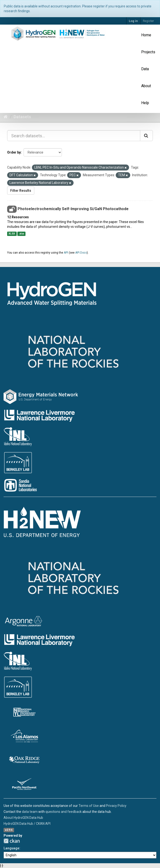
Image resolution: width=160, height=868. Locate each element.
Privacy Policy (116, 806)
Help (145, 103)
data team (30, 812)
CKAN (12, 841)
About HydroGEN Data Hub (23, 818)
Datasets (22, 117)
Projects (148, 52)
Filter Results (21, 191)
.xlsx (21, 234)
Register (148, 21)
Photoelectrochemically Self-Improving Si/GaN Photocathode (73, 209)
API (66, 253)
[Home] (6, 117)
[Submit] (146, 136)
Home (146, 35)
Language (11, 848)
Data (145, 69)
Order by (14, 152)
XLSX (12, 234)
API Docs (81, 253)
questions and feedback (64, 812)
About (146, 86)
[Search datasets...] (74, 136)
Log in (133, 21)
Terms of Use (89, 806)
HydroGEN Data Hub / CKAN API (27, 824)
